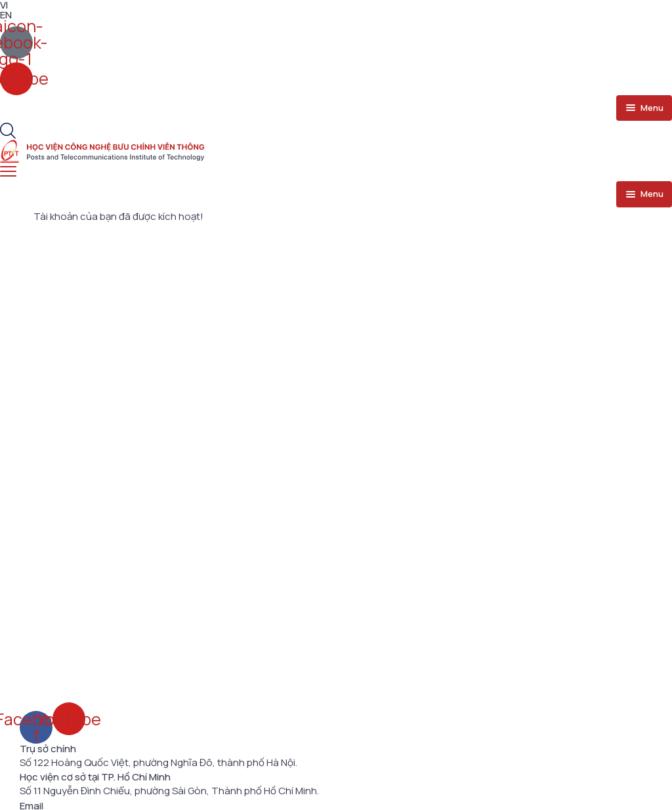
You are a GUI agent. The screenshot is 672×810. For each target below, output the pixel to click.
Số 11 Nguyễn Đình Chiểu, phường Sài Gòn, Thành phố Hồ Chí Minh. (169, 791)
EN (6, 15)
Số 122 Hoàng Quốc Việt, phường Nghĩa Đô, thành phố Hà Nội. (158, 763)
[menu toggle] (644, 108)
